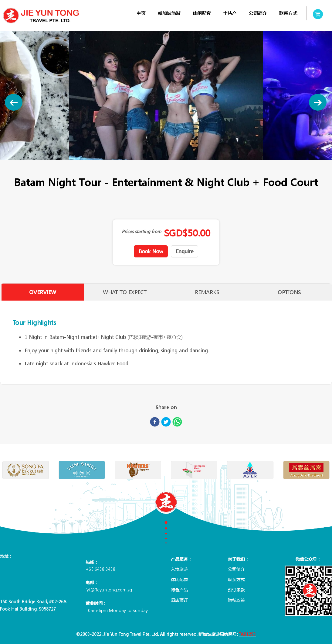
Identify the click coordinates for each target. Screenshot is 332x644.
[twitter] (166, 423)
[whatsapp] (177, 423)
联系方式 (288, 13)
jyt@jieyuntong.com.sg (109, 590)
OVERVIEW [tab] (42, 292)
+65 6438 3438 (100, 569)
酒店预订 (179, 600)
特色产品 (179, 590)
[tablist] (166, 292)
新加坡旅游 (169, 13)
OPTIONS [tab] (290, 292)
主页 (141, 13)
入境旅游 (179, 569)
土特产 (230, 13)
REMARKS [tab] (207, 292)
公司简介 (258, 13)
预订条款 (236, 590)
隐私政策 (236, 600)
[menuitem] (141, 13)
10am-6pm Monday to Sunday (117, 610)
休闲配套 (202, 13)
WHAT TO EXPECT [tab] (125, 292)
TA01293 (247, 634)
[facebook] (155, 423)
